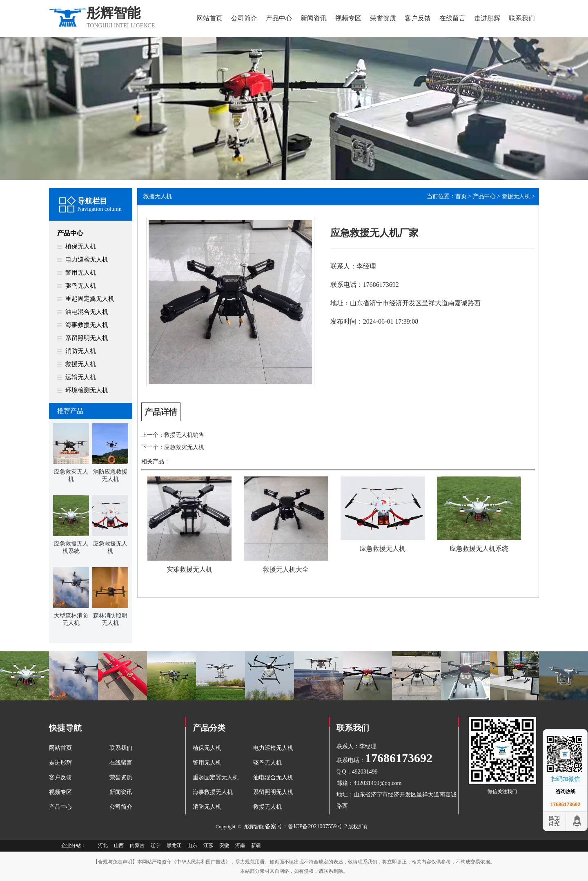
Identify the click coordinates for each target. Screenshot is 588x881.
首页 (461, 196)
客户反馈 (418, 18)
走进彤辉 (487, 18)
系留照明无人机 (87, 338)
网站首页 (209, 18)
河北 (103, 845)
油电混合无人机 (87, 312)
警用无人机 (81, 273)
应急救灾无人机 (184, 447)
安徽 (224, 845)
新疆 (256, 845)
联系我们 (522, 18)
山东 (192, 845)
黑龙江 (174, 845)
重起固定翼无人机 (90, 299)
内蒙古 (137, 845)
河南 (240, 845)
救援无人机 (81, 364)
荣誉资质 (383, 18)
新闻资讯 (314, 18)
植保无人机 (81, 246)
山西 (119, 845)
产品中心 (279, 18)
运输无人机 (81, 377)
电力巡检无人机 (87, 259)
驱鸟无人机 (81, 286)
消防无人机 (81, 351)
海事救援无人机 (87, 325)
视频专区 (348, 18)
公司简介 (244, 18)
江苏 (208, 845)
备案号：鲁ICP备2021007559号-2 (306, 826)
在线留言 (452, 18)
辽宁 (156, 845)
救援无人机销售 (184, 435)
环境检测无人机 (87, 390)
